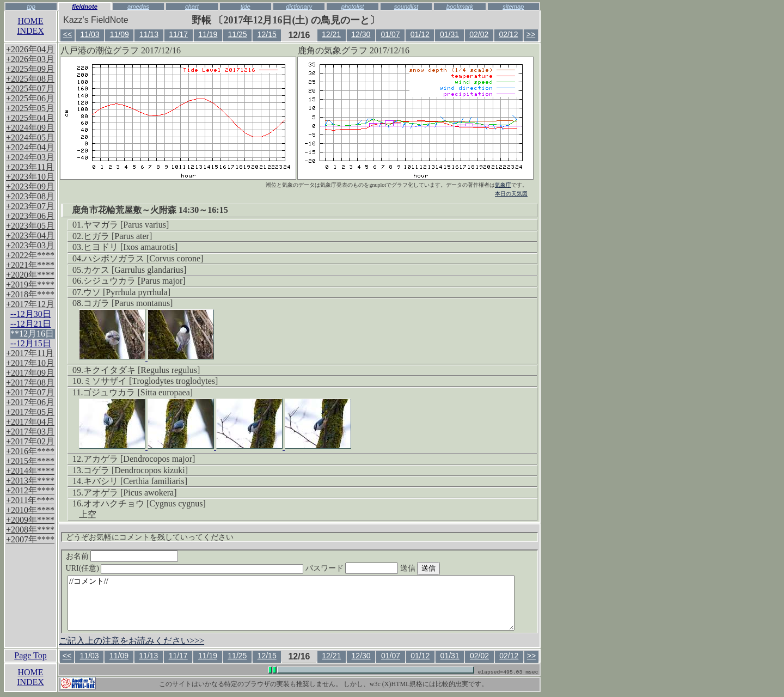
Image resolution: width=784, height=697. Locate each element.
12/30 (361, 34)
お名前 (122, 556)
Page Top (30, 655)
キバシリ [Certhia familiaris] (135, 481)
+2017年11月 (30, 353)
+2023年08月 (30, 196)
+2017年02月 (30, 441)
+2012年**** (30, 490)
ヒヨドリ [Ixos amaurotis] (130, 247)
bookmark (460, 7)
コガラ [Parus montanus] (128, 303)
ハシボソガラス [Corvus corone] (143, 258)
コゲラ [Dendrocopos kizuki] (136, 470)
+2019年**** (30, 285)
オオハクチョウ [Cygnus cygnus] (145, 503)
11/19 (208, 34)
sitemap (513, 7)
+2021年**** (30, 265)
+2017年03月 (30, 432)
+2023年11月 (30, 167)
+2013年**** (30, 481)
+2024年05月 (30, 137)
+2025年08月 (30, 79)
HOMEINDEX (30, 26)
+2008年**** (30, 530)
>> (531, 34)
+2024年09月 (30, 128)
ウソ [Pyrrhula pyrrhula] (127, 292)
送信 (440, 568)
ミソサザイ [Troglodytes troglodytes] (151, 381)
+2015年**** (30, 461)
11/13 (149, 34)
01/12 (420, 34)
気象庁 (503, 185)
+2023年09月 (30, 187)
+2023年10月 (30, 177)
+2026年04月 (30, 49)
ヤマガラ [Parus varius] (126, 225)
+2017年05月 (30, 412)
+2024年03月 (30, 157)
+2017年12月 (30, 304)
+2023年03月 (30, 245)
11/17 (178, 34)
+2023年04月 (30, 236)
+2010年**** (30, 510)
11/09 (120, 34)
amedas (138, 7)
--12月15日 (31, 343)
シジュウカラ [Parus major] (134, 281)
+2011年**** (30, 500)
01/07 (391, 34)
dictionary (299, 7)
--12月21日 (31, 324)
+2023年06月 (30, 216)
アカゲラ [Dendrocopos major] (139, 459)
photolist (353, 7)
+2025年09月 (30, 69)
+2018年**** (30, 294)
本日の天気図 (511, 194)
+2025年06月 (30, 98)
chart (192, 7)
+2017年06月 (30, 402)
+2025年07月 (30, 88)
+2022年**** (30, 255)
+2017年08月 (30, 383)
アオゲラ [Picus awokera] (130, 493)
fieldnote (85, 7)
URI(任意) (196, 568)
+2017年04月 (30, 422)
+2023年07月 (30, 206)
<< (68, 34)
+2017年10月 (30, 363)
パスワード (373, 568)
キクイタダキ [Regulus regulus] (142, 370)
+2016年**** (30, 451)
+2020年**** (30, 275)
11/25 (238, 34)
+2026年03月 (30, 59)
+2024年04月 (30, 147)
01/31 (449, 34)
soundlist (406, 7)
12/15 (267, 34)
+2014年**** (30, 471)
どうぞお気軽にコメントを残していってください (150, 537)
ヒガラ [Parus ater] (118, 236)
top (31, 7)
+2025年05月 (30, 108)
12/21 (331, 34)
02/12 (508, 34)
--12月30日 (31, 314)
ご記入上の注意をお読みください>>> (131, 641)
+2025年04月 (30, 118)
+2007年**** (30, 539)
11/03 (90, 34)
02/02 (479, 34)
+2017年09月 (30, 373)
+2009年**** (30, 520)
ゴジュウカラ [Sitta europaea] (138, 392)
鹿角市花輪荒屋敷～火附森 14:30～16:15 (150, 210)
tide (246, 7)
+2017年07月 (30, 392)
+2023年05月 (30, 226)
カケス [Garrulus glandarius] (135, 270)
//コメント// (291, 603)
